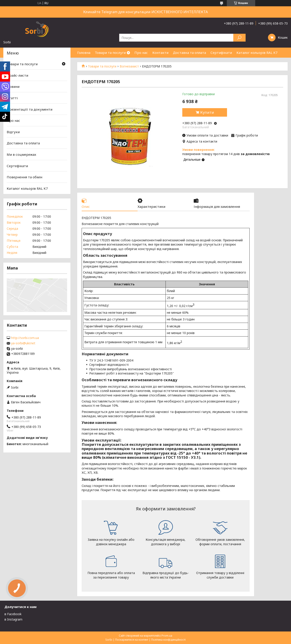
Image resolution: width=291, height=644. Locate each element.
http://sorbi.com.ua (25, 338)
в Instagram (13, 619)
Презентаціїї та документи (30, 109)
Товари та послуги (110, 53)
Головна (84, 53)
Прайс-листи (17, 75)
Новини (13, 86)
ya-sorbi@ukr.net (23, 343)
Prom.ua (167, 636)
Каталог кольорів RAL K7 (257, 53)
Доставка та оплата (189, 53)
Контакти (160, 53)
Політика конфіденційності (168, 640)
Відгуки (13, 132)
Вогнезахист (129, 66)
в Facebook (13, 614)
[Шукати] (239, 38)
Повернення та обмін (24, 177)
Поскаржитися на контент (132, 640)
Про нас (141, 53)
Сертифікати (221, 53)
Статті (12, 98)
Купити (207, 112)
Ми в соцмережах (21, 154)
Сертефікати (17, 166)
